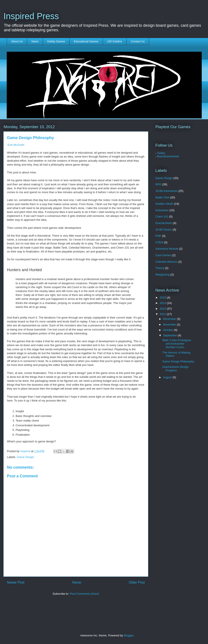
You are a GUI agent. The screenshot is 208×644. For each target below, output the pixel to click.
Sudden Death (164, 204)
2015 (163, 298)
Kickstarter (162, 210)
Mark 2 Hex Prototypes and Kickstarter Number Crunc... (177, 344)
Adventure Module (167, 249)
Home (77, 582)
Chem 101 (162, 217)
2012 (163, 314)
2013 (163, 309)
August (168, 377)
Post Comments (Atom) (84, 594)
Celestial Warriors (166, 262)
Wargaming (162, 275)
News (35, 41)
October (169, 330)
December (170, 319)
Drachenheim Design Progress (175, 369)
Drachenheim (164, 223)
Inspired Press (31, 16)
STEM (159, 242)
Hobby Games (56, 41)
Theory (160, 268)
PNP (158, 236)
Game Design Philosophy (178, 361)
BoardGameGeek (168, 156)
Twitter (161, 153)
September (170, 335)
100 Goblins (115, 41)
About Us (17, 41)
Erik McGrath (16, 145)
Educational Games (86, 41)
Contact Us (138, 41)
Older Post (137, 582)
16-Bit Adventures (167, 191)
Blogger (128, 635)
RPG (158, 184)
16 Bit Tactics (164, 230)
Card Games (163, 255)
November (170, 324)
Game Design (25, 457)
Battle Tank (162, 197)
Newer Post (16, 582)
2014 (163, 303)
